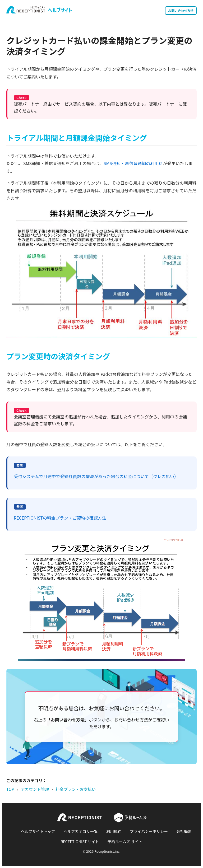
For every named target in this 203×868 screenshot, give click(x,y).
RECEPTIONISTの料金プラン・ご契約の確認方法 (60, 518)
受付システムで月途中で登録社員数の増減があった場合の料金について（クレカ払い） (96, 476)
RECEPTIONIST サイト (80, 841)
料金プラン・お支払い (76, 789)
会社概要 (184, 831)
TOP (10, 789)
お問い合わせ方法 (181, 10)
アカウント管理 (35, 789)
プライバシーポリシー (149, 831)
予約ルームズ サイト (125, 841)
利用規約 (114, 831)
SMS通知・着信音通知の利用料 (133, 163)
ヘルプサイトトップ (38, 831)
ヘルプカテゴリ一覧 (81, 831)
